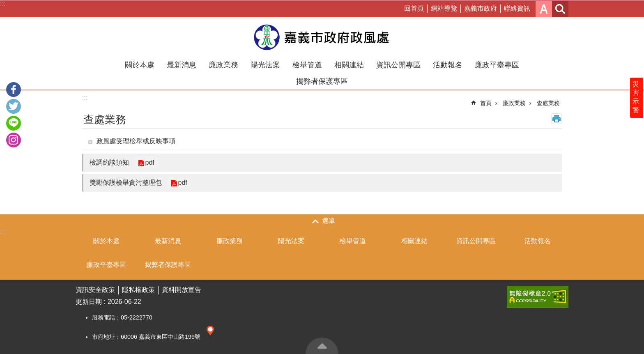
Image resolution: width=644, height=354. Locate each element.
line (14, 123)
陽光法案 (265, 65)
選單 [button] (329, 221)
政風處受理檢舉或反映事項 (136, 141)
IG (14, 140)
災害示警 (637, 101)
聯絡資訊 (517, 8)
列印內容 (557, 119)
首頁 (486, 103)
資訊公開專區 (398, 65)
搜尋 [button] (560, 9)
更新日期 (89, 302)
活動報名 (448, 65)
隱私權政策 (138, 290)
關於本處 (140, 65)
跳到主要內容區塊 (4, 4)
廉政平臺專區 (497, 65)
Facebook (14, 90)
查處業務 (548, 103)
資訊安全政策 (95, 290)
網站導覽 (444, 8)
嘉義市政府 (481, 8)
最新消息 (182, 65)
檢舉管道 (307, 65)
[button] (538, 297)
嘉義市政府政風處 (322, 37)
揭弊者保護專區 (322, 81)
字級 (544, 9)
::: (3, 4)
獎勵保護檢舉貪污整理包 (126, 183)
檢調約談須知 (109, 162)
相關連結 (349, 65)
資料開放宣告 (182, 290)
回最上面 (322, 346)
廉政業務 (223, 65)
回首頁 (414, 8)
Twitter (14, 106)
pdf (149, 162)
